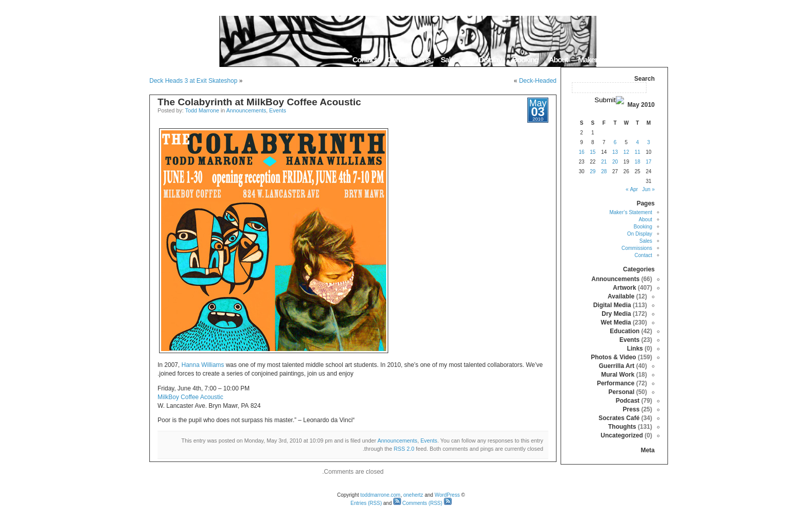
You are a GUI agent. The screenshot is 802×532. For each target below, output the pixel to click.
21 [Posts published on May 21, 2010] (604, 162)
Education (625, 331)
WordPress (447, 495)
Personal (622, 392)
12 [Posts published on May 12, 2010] (626, 152)
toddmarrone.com (381, 495)
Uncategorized (622, 435)
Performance (616, 383)
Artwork (624, 288)
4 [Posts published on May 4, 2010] (637, 142)
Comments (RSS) (418, 503)
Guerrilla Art (617, 366)
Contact (364, 60)
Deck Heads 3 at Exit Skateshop (193, 81)
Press (631, 409)
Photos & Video (613, 357)
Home (655, 60)
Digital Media (612, 305)
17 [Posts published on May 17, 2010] (649, 162)
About (558, 60)
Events (277, 110)
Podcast (628, 401)
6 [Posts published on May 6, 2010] (615, 142)
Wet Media (616, 322)
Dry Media (616, 314)
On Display (485, 60)
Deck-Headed (538, 81)
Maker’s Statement (607, 60)
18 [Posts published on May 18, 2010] (638, 162)
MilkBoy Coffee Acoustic (191, 397)
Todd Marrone (202, 110)
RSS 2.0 (404, 449)
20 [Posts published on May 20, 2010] (615, 162)
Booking (525, 60)
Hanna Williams (203, 365)
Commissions (408, 60)
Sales (449, 60)
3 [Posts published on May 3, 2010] (649, 142)
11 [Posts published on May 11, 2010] (638, 152)
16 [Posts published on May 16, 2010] (581, 152)
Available (621, 296)
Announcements (246, 110)
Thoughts (622, 427)
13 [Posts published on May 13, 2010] (615, 152)
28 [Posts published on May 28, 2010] (604, 171)
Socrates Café (619, 418)
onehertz (413, 495)
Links (635, 349)
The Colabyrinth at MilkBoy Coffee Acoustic (259, 102)
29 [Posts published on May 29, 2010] (593, 171)
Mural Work (618, 375)
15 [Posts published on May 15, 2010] (593, 152)
